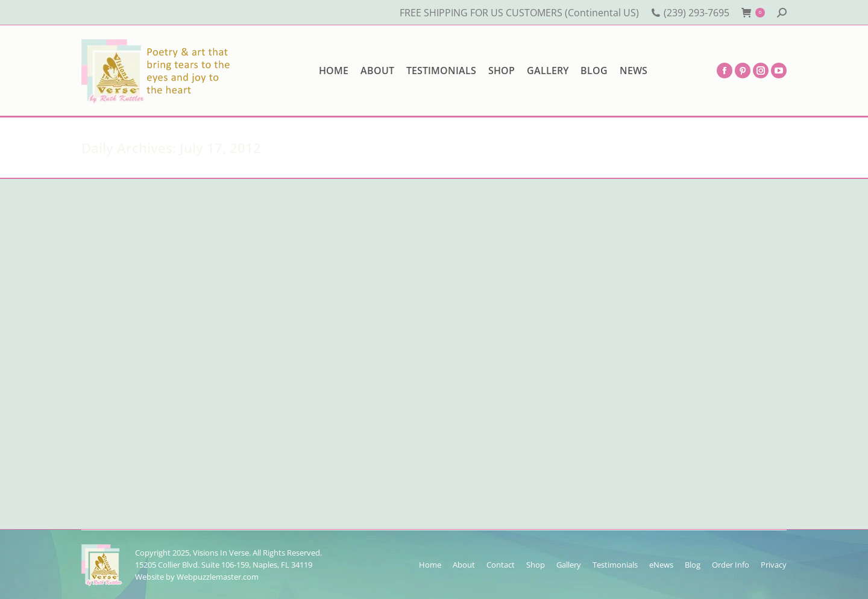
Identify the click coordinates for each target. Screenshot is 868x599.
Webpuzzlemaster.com (218, 577)
